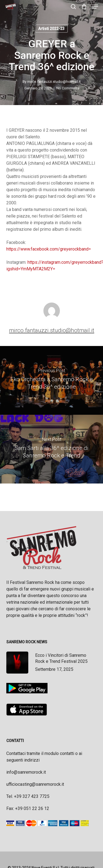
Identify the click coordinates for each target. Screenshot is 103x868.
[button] (95, 7)
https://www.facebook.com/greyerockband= (49, 249)
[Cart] (84, 7)
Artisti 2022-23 (51, 29)
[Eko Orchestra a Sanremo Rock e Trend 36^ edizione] (51, 380)
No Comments (68, 88)
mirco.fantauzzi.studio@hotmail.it (54, 82)
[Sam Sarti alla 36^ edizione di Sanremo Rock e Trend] (51, 449)
